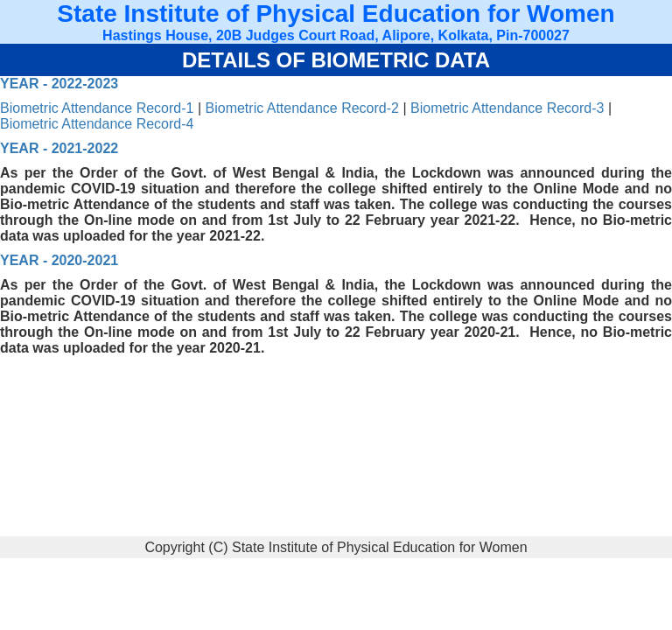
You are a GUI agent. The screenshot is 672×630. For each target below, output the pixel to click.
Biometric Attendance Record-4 (97, 124)
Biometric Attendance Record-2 (302, 108)
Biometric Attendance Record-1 (97, 108)
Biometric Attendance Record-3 (507, 108)
